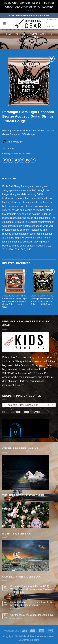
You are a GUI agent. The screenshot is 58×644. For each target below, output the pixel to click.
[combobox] (29, 405)
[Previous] (2, 291)
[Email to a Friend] (22, 160)
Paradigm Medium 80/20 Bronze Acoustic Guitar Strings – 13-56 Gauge (42, 301)
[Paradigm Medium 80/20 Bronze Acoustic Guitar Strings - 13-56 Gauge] (43, 281)
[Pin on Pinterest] (27, 160)
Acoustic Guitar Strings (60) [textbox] (27, 405)
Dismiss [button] (29, 11)
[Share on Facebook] (11, 160)
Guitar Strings (26, 34)
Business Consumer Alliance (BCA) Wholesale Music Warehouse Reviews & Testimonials (33, 589)
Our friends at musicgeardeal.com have (32, 615)
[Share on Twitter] (16, 160)
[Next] (56, 291)
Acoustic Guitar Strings (21, 153)
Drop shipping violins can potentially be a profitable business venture (33, 604)
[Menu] (4, 23)
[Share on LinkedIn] (33, 160)
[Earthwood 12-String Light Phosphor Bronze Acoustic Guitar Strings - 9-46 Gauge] (15, 281)
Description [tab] (9, 179)
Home (9, 34)
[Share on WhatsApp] (5, 160)
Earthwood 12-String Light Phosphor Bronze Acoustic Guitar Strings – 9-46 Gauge (15, 303)
